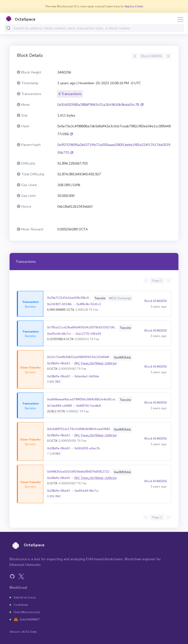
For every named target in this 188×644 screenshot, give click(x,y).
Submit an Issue (24, 597)
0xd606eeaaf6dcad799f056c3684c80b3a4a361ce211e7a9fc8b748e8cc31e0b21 (82, 399)
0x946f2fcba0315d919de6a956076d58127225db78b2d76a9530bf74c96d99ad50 (79, 472)
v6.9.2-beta (29, 632)
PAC (58, 382)
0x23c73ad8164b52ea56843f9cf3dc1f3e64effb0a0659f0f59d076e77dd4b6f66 (79, 357)
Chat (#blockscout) (27, 612)
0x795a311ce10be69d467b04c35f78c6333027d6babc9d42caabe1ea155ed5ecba (82, 327)
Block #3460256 (156, 301)
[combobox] (98, 28)
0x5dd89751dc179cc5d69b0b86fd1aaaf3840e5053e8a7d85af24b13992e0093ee (79, 429)
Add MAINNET (30, 620)
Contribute (21, 605)
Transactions (26, 262)
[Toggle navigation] (179, 19)
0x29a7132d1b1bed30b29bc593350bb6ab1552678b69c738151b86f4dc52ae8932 (70, 298)
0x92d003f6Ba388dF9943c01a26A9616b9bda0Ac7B (98, 105)
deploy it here (134, 6)
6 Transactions (70, 94)
